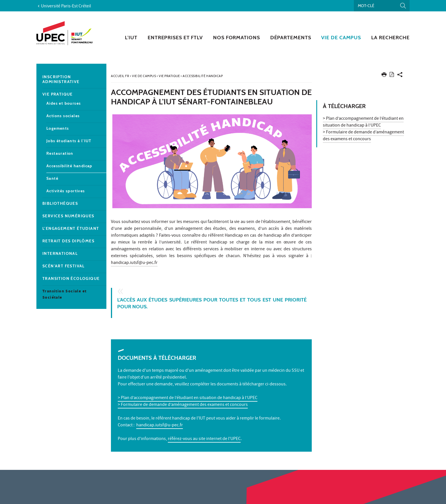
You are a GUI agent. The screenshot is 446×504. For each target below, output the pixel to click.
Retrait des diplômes (68, 241)
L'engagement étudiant (71, 229)
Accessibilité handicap (69, 166)
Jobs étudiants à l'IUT (69, 141)
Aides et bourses (64, 103)
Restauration (60, 153)
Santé (52, 178)
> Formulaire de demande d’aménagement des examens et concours (183, 405)
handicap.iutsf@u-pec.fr (134, 263)
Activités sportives (66, 191)
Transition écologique (71, 279)
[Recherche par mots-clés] (382, 6)
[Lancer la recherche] (403, 6)
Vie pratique (58, 94)
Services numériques (68, 216)
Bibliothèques (60, 204)
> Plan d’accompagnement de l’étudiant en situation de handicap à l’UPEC (188, 398)
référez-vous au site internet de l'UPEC (204, 439)
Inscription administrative (61, 79)
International (60, 254)
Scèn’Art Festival (64, 266)
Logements (58, 128)
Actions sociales (63, 116)
